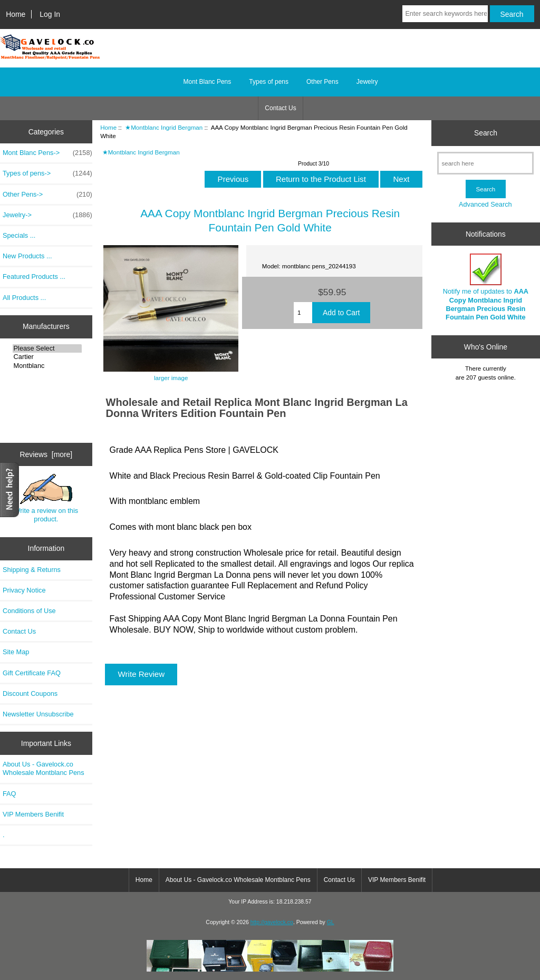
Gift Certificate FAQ (32, 673)
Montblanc (47, 366)
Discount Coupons (30, 693)
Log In (50, 14)
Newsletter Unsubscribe (38, 714)
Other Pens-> (47, 195)
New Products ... (27, 256)
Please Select (47, 348)
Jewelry (367, 82)
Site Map (16, 652)
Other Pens (322, 82)
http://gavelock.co (272, 922)
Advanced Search (485, 204)
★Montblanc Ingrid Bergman (164, 127)
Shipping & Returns (32, 570)
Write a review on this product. (46, 498)
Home (16, 14)
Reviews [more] (46, 454)
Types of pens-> (47, 173)
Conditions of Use (29, 611)
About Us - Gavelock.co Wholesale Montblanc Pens (44, 768)
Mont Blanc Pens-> (47, 153)
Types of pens (269, 82)
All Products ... (24, 298)
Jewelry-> (47, 215)
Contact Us (280, 108)
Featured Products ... (34, 276)
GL (331, 922)
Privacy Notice (24, 590)
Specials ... (19, 235)
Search (486, 133)
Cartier (47, 357)
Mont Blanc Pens (208, 82)
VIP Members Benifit (33, 814)
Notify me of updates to (486, 287)
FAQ (9, 794)
